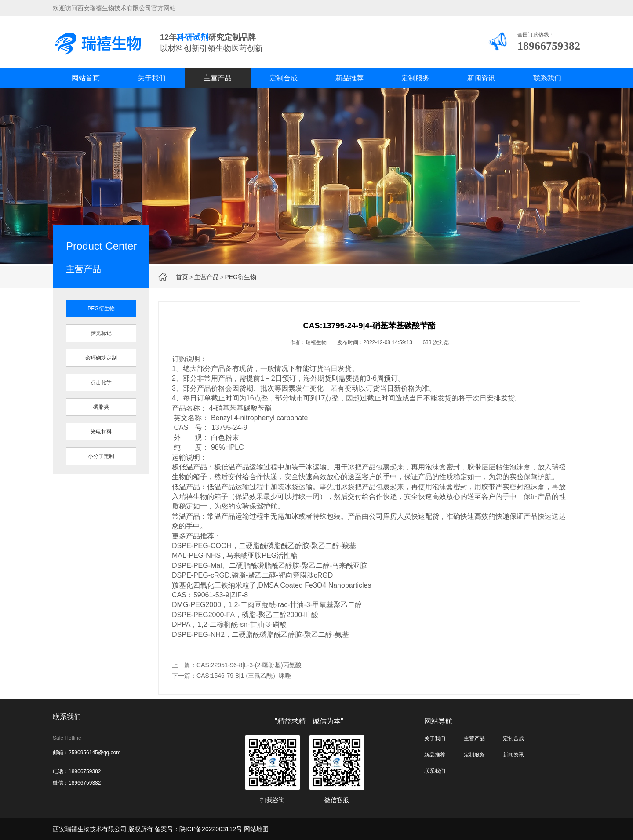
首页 (182, 277)
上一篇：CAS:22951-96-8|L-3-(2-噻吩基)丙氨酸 (237, 665)
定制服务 (415, 78)
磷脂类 (101, 407)
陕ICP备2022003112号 (211, 829)
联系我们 (547, 78)
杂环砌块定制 (101, 358)
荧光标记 (101, 333)
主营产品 (218, 78)
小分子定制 (101, 456)
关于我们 (152, 78)
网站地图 (256, 829)
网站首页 (86, 78)
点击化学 (101, 382)
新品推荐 (349, 78)
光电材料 (101, 432)
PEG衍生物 (240, 277)
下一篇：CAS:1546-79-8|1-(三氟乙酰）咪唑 (231, 676)
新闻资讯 (481, 78)
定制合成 (284, 78)
